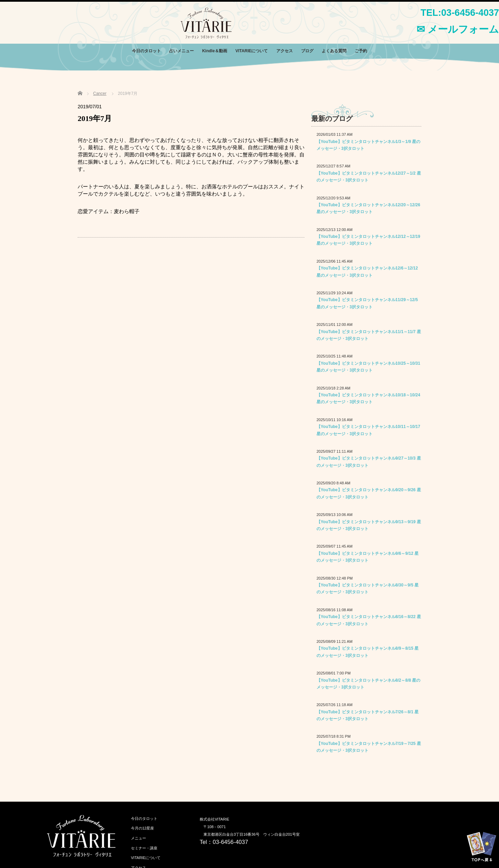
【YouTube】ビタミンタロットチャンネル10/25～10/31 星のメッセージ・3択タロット (368, 367)
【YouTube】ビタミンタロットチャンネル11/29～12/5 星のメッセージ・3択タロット (367, 303)
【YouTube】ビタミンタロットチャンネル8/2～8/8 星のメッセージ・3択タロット (368, 684)
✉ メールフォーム (458, 29)
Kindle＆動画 (215, 51)
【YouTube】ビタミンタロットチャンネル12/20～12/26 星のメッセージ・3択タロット (368, 208)
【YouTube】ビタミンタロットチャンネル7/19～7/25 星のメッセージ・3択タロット (369, 747)
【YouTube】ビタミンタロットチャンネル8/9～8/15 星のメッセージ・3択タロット (368, 652)
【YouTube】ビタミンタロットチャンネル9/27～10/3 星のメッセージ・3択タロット (369, 462)
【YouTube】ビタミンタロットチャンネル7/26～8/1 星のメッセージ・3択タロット (368, 715)
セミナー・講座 (144, 848)
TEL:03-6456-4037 (460, 13)
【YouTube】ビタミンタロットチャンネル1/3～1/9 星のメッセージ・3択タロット (368, 145)
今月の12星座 (142, 828)
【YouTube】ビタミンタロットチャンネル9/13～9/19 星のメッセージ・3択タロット (369, 525)
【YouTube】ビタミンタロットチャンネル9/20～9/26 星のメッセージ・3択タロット (369, 493)
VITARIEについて (252, 51)
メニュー (138, 838)
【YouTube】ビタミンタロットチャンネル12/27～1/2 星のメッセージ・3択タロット (369, 177)
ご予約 (361, 51)
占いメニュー (181, 51)
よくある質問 (334, 51)
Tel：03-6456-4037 (224, 842)
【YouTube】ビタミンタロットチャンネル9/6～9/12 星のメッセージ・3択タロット (368, 557)
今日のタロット (146, 51)
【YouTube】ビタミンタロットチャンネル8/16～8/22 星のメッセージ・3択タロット (369, 620)
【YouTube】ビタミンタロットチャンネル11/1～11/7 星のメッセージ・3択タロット (369, 335)
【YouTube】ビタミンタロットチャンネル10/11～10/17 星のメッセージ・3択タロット (368, 430)
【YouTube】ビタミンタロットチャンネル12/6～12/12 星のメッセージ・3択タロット (367, 272)
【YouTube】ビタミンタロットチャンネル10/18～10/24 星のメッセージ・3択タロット (368, 398)
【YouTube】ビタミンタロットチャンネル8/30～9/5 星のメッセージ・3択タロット (368, 589)
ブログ (307, 51)
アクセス (285, 51)
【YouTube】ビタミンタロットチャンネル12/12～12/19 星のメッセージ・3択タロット (368, 240)
